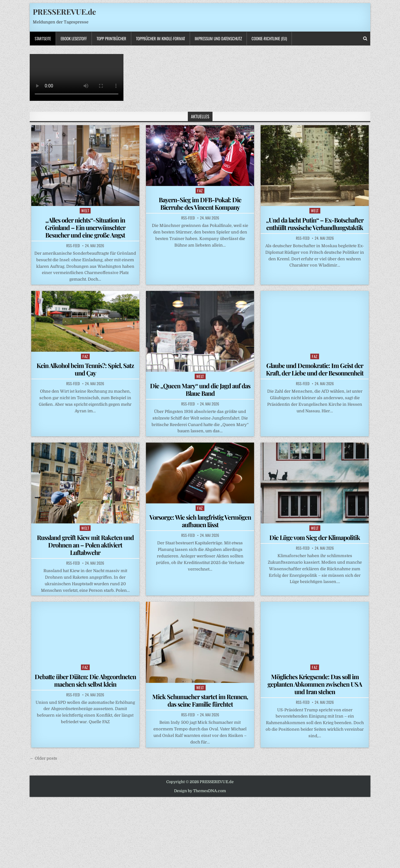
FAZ (200, 191)
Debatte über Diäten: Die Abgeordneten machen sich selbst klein (85, 680)
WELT (85, 211)
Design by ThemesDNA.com (200, 791)
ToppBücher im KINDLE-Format (160, 38)
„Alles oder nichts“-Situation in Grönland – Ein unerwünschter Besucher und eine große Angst (85, 227)
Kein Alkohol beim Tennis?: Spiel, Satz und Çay (85, 369)
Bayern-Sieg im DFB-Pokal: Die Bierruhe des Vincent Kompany (200, 203)
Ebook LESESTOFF (74, 38)
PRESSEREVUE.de (64, 12)
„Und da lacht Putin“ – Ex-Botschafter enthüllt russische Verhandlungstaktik (315, 224)
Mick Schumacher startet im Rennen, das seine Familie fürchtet (200, 700)
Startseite (43, 38)
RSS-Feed (73, 246)
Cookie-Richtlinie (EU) (269, 38)
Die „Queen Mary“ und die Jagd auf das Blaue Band (200, 389)
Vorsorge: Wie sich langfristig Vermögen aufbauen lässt (200, 521)
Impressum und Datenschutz (218, 38)
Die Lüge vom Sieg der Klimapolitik (315, 537)
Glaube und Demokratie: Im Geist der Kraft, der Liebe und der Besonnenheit (315, 369)
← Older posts (43, 758)
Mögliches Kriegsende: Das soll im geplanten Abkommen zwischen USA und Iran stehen (315, 684)
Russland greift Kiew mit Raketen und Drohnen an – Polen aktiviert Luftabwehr (85, 545)
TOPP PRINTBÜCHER (111, 38)
